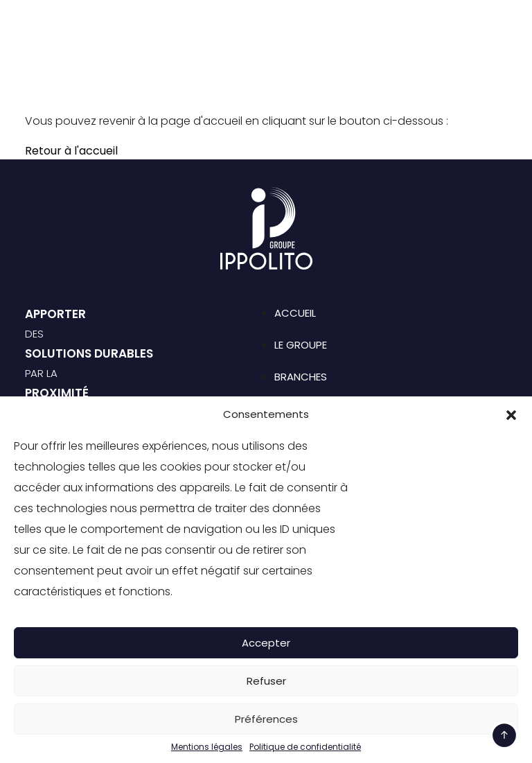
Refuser (266, 681)
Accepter (266, 643)
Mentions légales (207, 747)
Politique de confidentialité (305, 747)
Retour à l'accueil (71, 151)
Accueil (295, 313)
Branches (301, 377)
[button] (511, 414)
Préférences (266, 719)
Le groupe (301, 345)
